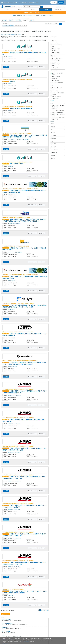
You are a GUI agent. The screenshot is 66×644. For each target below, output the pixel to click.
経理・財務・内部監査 (57, 113)
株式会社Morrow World (13, 367)
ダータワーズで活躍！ (6, 631)
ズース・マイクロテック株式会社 (15, 252)
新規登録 (61, 2)
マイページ (20, 10)
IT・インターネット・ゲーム (57, 88)
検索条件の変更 (6, 24)
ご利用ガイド (62, 7)
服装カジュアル (55, 76)
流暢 (53, 47)
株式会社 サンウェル (12, 195)
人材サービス (55, 99)
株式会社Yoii (11, 57)
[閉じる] (5, 642)
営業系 (54, 109)
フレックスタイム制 (57, 82)
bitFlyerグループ (11, 309)
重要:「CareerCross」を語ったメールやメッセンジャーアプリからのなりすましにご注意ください (33, 15)
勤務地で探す (18, 20)
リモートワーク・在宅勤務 (8, 26)
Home (7, 10)
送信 (60, 24)
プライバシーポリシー (25, 641)
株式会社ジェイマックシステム (14, 395)
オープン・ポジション (6, 619)
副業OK (54, 78)
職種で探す (11, 20)
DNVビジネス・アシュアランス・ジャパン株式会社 (18, 139)
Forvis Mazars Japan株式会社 (14, 223)
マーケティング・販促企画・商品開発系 (57, 119)
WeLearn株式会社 (12, 338)
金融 (53, 95)
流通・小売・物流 (56, 97)
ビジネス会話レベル (56, 45)
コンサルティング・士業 (57, 93)
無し (53, 51)
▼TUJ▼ (3, 635)
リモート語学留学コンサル (7, 623)
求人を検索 (46, 10)
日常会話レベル (55, 49)
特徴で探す (32, 20)
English (57, 7)
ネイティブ (55, 43)
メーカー (54, 91)
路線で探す (25, 20)
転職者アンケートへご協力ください (33, 13)
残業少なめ (55, 80)
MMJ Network (5, 627)
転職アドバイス (59, 10)
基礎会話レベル (55, 53)
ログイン (53, 2)
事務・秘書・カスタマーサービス (57, 115)
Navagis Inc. (11, 595)
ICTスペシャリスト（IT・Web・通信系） (58, 106)
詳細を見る (6, 67)
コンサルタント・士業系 (57, 111)
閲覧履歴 (33, 10)
